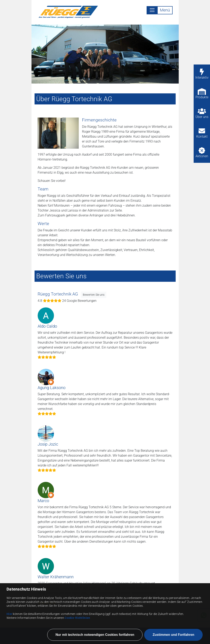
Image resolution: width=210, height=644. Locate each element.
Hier (9, 642)
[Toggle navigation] (160, 10)
